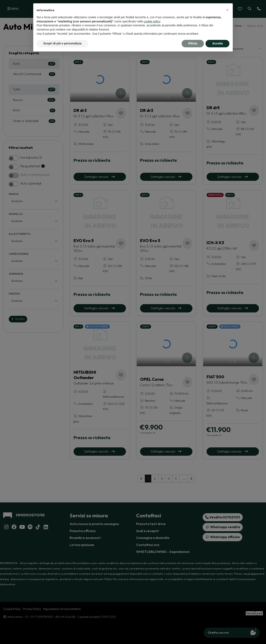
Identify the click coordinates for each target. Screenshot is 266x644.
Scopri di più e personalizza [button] (62, 43)
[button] (227, 10)
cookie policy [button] (152, 21)
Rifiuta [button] (193, 43)
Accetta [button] (217, 43)
